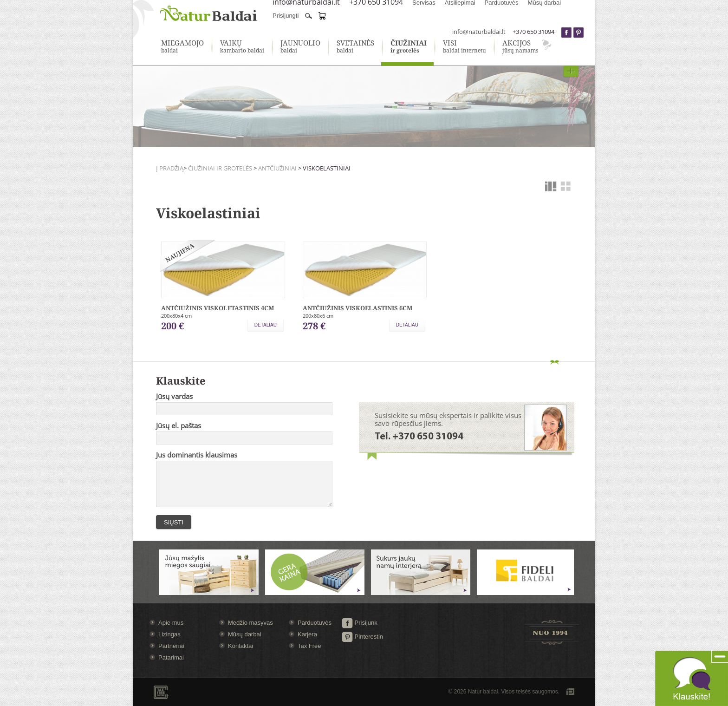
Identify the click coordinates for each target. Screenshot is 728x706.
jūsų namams (520, 47)
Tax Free (309, 646)
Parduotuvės (315, 623)
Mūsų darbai (245, 634)
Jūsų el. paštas (179, 425)
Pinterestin (362, 637)
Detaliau (266, 325)
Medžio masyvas (250, 623)
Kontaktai (240, 646)
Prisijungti (286, 16)
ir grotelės (409, 47)
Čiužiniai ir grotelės (220, 168)
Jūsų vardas (174, 396)
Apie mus (171, 623)
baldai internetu (465, 47)
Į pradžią (170, 168)
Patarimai (171, 657)
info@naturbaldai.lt (479, 32)
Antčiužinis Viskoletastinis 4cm (218, 308)
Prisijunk (360, 623)
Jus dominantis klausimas (197, 455)
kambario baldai (242, 47)
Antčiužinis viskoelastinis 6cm (357, 308)
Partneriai (171, 646)
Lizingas (169, 634)
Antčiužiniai (277, 168)
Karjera (307, 634)
